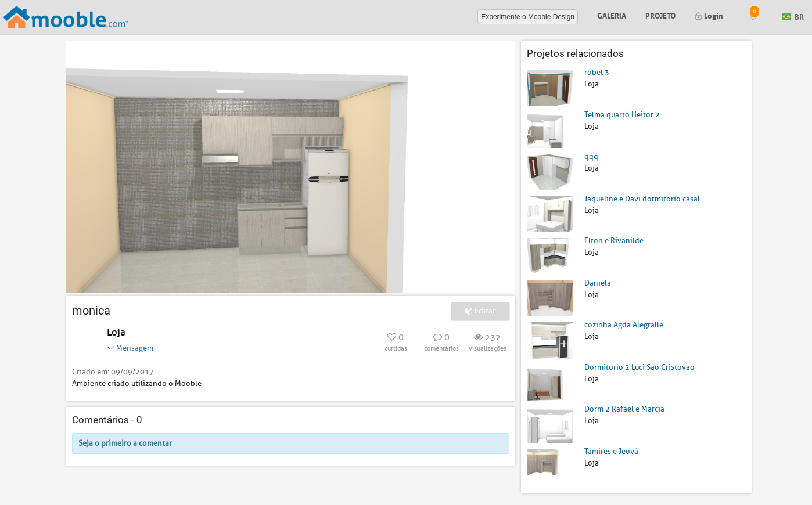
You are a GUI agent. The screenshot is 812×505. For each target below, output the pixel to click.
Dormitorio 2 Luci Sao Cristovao (639, 367)
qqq (591, 156)
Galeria (612, 15)
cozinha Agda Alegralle (624, 325)
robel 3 (597, 72)
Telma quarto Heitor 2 (622, 115)
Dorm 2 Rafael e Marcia (624, 409)
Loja (116, 332)
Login (709, 15)
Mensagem (130, 348)
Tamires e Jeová (611, 451)
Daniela (598, 283)
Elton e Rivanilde (614, 241)
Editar (480, 311)
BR (793, 16)
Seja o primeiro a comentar (125, 443)
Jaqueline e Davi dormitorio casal (642, 199)
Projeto (660, 15)
